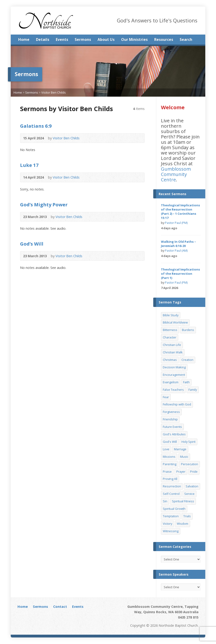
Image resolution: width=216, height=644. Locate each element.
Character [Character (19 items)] (170, 337)
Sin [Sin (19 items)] (165, 501)
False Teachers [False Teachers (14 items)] (173, 390)
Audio (86, 138)
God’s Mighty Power (44, 204)
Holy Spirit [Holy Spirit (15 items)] (188, 442)
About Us (106, 39)
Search (186, 39)
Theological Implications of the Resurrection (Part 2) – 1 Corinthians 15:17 (180, 211)
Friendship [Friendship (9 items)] (170, 419)
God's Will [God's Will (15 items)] (170, 442)
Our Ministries (134, 39)
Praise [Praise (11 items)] (167, 472)
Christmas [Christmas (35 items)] (170, 360)
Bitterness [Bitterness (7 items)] (170, 330)
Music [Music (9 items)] (184, 457)
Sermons (83, 39)
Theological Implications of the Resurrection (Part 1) (180, 274)
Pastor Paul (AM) (176, 250)
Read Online (94, 138)
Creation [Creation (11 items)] (187, 360)
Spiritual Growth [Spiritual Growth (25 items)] (174, 509)
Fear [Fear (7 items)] (166, 397)
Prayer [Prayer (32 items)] (181, 472)
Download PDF (104, 217)
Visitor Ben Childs (54, 92)
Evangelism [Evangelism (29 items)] (171, 382)
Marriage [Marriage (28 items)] (180, 449)
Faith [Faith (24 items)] (186, 382)
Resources (164, 39)
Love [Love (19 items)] (166, 449)
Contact (60, 607)
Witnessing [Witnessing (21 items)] (171, 531)
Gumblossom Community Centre (176, 174)
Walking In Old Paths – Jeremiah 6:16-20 (178, 244)
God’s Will (32, 244)
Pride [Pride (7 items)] (194, 472)
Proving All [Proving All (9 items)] (170, 479)
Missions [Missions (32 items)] (169, 457)
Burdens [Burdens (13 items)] (188, 330)
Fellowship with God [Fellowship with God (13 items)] (177, 404)
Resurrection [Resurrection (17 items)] (172, 486)
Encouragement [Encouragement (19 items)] (174, 375)
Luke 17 (29, 165)
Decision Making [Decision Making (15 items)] (174, 367)
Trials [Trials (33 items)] (187, 516)
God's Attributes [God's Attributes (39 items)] (174, 434)
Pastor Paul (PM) (176, 223)
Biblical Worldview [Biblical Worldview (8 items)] (175, 322)
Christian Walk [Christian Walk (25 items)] (173, 352)
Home (24, 39)
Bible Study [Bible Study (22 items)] (171, 315)
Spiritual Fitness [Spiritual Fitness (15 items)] (183, 501)
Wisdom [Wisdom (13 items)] (183, 524)
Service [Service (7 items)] (189, 494)
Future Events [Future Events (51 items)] (172, 427)
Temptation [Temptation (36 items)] (171, 516)
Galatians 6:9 (36, 126)
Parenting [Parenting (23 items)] (170, 464)
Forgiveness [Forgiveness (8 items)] (171, 412)
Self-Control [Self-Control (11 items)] (171, 494)
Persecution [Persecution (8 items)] (190, 464)
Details (43, 39)
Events (62, 39)
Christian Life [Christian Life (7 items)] (172, 345)
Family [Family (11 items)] (193, 390)
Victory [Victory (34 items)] (167, 524)
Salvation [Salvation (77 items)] (192, 486)
